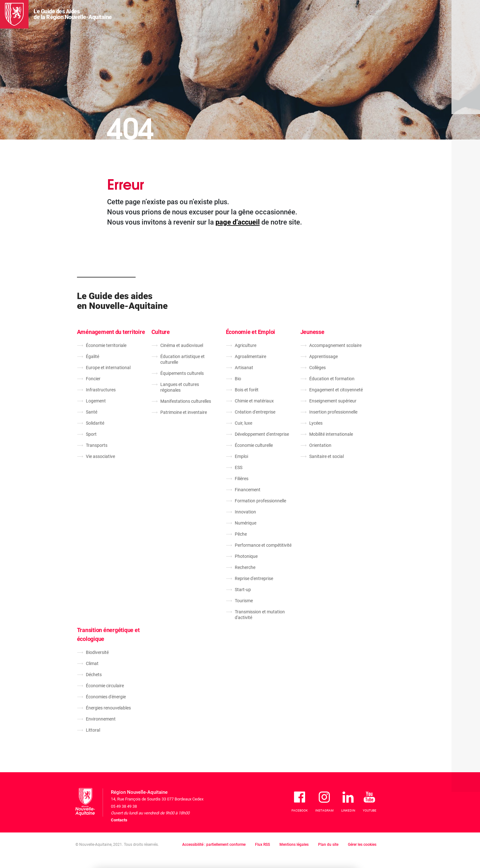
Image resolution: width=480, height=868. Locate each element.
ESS (239, 467)
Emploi (241, 456)
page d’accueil (238, 222)
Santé (92, 412)
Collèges (317, 368)
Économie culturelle (254, 445)
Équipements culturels (182, 373)
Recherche (245, 567)
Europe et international (108, 368)
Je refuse (299, 833)
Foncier (93, 379)
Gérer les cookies (362, 845)
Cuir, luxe (243, 423)
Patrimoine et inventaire (184, 412)
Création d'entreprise (255, 412)
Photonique (246, 556)
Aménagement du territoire (111, 332)
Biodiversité (97, 652)
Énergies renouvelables (108, 708)
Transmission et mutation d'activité (260, 615)
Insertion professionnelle (333, 412)
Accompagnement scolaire (335, 345)
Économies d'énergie (106, 697)
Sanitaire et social (326, 456)
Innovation (245, 512)
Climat (92, 663)
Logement (96, 401)
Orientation (320, 445)
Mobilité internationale (331, 434)
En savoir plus (202, 842)
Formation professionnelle (260, 501)
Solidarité (95, 423)
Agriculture (246, 345)
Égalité (93, 356)
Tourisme (244, 601)
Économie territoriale (106, 345)
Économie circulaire (105, 686)
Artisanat (244, 368)
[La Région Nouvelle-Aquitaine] (14, 14)
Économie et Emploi (251, 332)
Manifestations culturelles (186, 401)
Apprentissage (323, 356)
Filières (242, 479)
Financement (248, 490)
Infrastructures (101, 390)
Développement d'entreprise (262, 434)
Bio (238, 379)
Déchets (94, 675)
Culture (161, 332)
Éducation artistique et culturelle (182, 359)
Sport (91, 434)
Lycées (316, 423)
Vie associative (100, 456)
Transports (97, 445)
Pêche (241, 534)
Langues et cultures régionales (180, 387)
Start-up (243, 590)
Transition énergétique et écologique (108, 634)
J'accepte (336, 833)
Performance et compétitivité (263, 545)
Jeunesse (312, 332)
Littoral (93, 730)
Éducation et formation (332, 379)
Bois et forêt (247, 390)
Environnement (101, 719)
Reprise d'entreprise (254, 578)
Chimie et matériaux (254, 401)
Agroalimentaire (250, 356)
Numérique (246, 523)
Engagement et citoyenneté (336, 390)
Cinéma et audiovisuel (182, 345)
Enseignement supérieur (333, 401)
